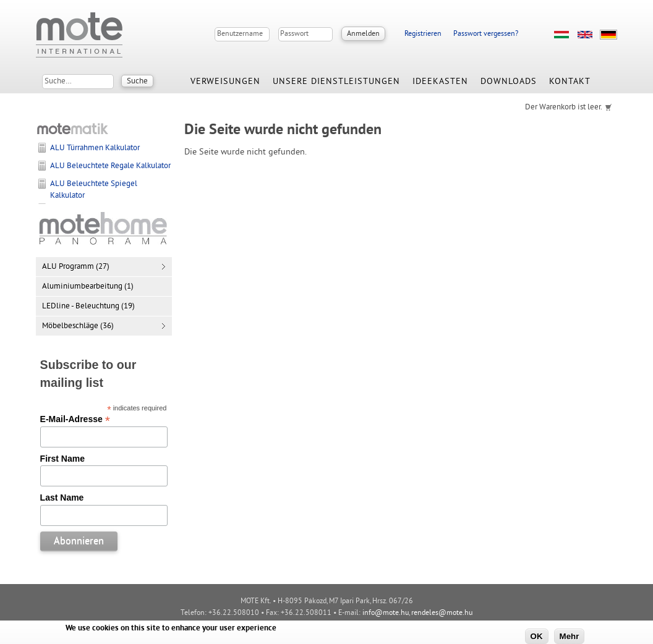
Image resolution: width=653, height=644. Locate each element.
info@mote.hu (386, 613)
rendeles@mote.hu (442, 613)
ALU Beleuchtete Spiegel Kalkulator (94, 190)
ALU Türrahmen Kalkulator (95, 148)
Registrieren (423, 34)
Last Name (62, 498)
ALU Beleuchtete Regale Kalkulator (110, 166)
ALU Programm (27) (76, 267)
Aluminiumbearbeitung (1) (88, 287)
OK (537, 636)
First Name (62, 459)
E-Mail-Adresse (75, 419)
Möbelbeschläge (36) (78, 326)
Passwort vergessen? (486, 34)
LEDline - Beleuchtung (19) (88, 307)
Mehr (570, 636)
